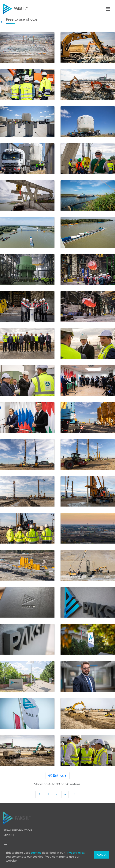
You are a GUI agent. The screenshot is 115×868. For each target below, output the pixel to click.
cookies (36, 853)
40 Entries (59, 776)
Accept (102, 855)
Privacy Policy (75, 853)
